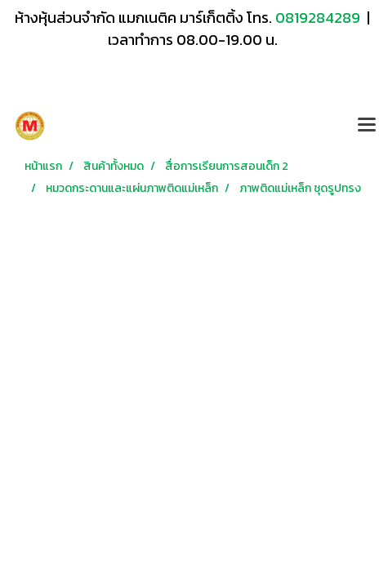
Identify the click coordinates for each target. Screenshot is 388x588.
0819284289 (319, 18)
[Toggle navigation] (367, 126)
